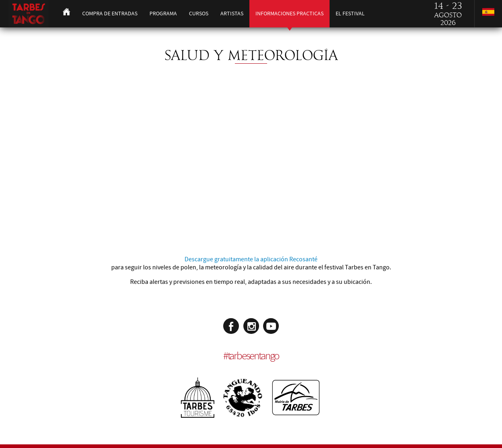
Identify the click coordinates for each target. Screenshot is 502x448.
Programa (163, 14)
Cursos (199, 14)
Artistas (232, 14)
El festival (350, 14)
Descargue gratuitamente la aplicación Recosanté (251, 259)
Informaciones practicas (289, 14)
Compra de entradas (110, 14)
